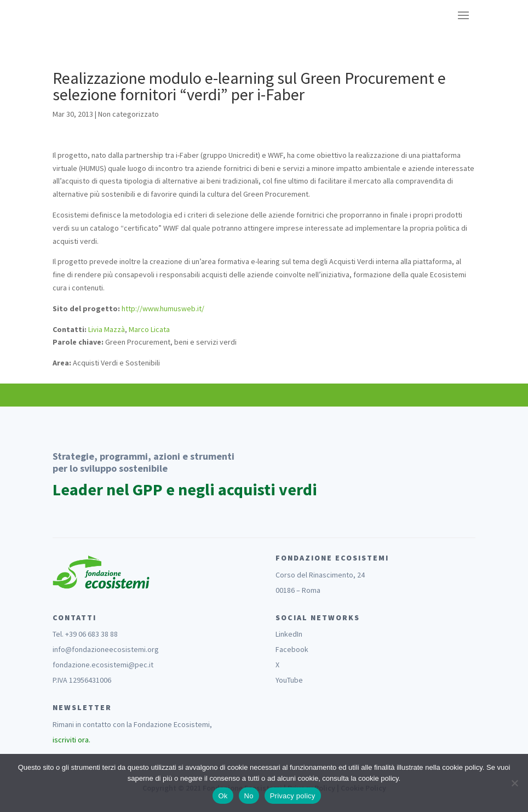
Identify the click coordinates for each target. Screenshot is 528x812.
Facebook (292, 649)
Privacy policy (293, 796)
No (249, 796)
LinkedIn (289, 634)
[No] (514, 783)
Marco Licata (149, 329)
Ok (223, 796)
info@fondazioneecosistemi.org (106, 649)
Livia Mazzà (107, 329)
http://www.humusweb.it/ (163, 308)
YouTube (289, 680)
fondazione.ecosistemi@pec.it (103, 665)
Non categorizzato (128, 114)
